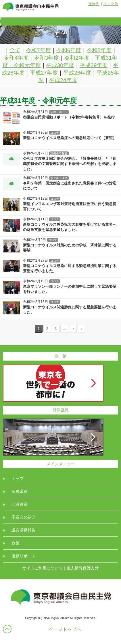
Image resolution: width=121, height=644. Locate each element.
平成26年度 (77, 73)
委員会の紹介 (24, 517)
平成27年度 (44, 73)
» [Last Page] (81, 329)
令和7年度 (38, 50)
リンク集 (111, 4)
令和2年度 (77, 58)
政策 (16, 543)
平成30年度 (60, 65)
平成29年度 (94, 65)
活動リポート (24, 556)
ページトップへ (65, 629)
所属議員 (20, 491)
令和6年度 (69, 50)
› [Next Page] (73, 329)
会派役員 (20, 504)
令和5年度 (99, 50)
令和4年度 (16, 58)
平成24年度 (63, 80)
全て (15, 50)
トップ (18, 478)
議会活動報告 (24, 530)
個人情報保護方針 (83, 568)
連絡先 (94, 4)
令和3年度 (46, 58)
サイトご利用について (43, 568)
